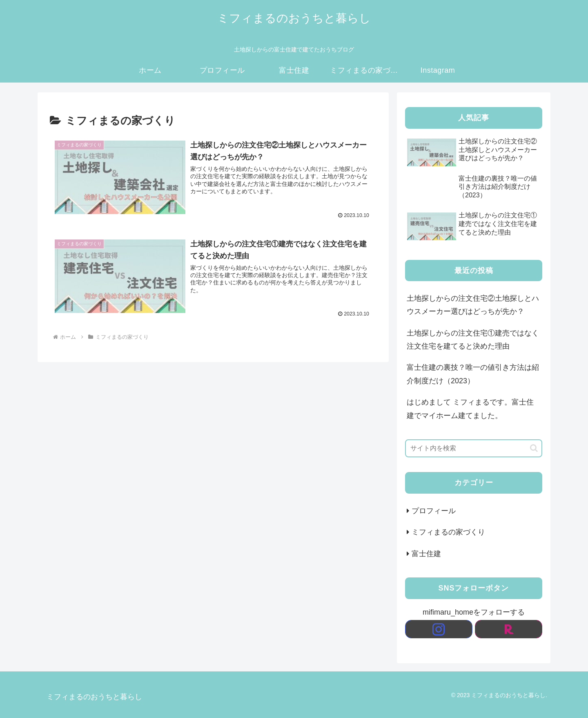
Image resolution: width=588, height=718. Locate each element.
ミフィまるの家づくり (448, 532)
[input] (474, 448)
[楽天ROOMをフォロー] (509, 629)
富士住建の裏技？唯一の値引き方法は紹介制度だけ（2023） (473, 374)
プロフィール (434, 511)
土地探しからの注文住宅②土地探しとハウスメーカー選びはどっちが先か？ (473, 305)
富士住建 (426, 554)
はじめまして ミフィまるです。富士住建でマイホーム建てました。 (470, 409)
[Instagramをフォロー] (439, 629)
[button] (534, 448)
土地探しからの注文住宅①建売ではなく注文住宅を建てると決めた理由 (473, 340)
